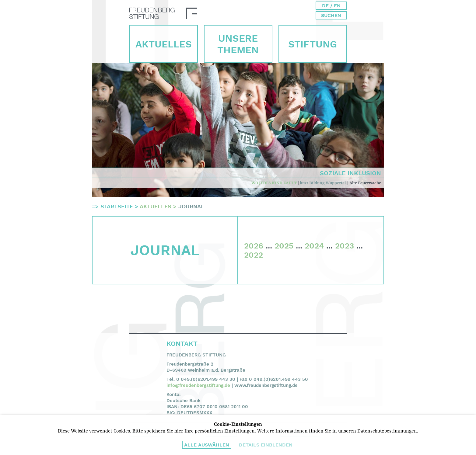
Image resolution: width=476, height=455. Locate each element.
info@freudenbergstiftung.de (198, 385)
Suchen (331, 15)
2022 (254, 255)
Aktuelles (164, 44)
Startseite (117, 206)
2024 (314, 246)
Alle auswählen (207, 445)
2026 (254, 246)
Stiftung (313, 44)
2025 (284, 246)
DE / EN (331, 6)
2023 (345, 246)
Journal (191, 206)
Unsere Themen (238, 44)
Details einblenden (266, 445)
